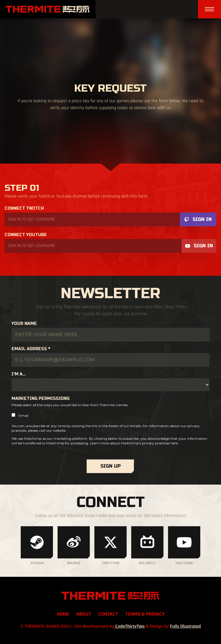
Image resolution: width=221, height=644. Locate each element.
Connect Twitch (24, 208)
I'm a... (19, 374)
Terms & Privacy (145, 614)
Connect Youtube (26, 235)
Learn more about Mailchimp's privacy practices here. (134, 443)
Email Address (31, 349)
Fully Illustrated (185, 626)
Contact (108, 614)
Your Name (24, 324)
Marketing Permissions (41, 399)
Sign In (198, 219)
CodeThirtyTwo (129, 626)
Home (63, 614)
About (84, 614)
